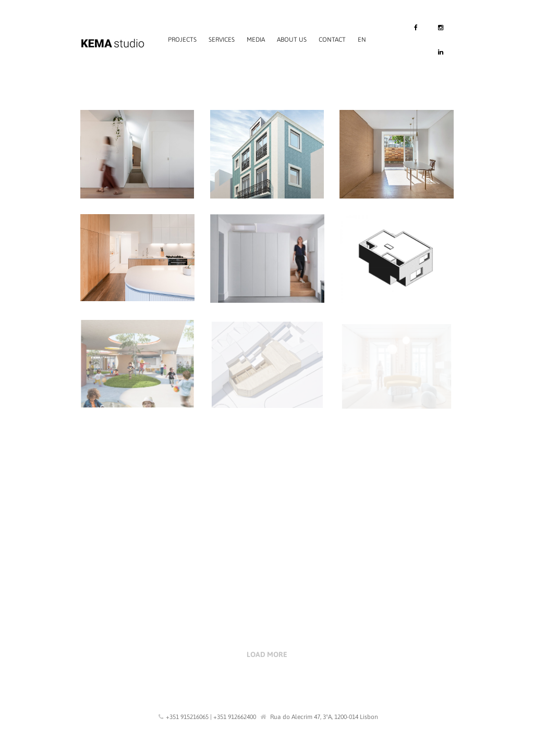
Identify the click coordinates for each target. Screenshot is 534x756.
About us (292, 40)
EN (362, 40)
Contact (332, 40)
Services (222, 40)
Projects (182, 40)
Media (256, 40)
